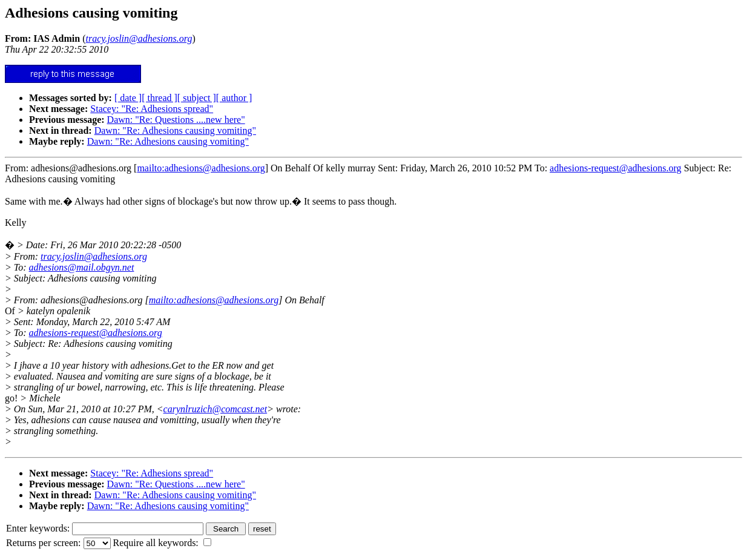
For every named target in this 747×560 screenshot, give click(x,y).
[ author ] (234, 98)
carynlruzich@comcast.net (216, 409)
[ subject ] (197, 98)
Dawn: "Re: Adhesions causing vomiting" (175, 130)
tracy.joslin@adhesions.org (94, 256)
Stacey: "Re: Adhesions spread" (152, 109)
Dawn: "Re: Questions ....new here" (176, 120)
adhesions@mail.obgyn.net (82, 267)
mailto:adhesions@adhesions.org (201, 168)
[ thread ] (160, 98)
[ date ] (128, 98)
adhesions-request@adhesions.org (616, 168)
